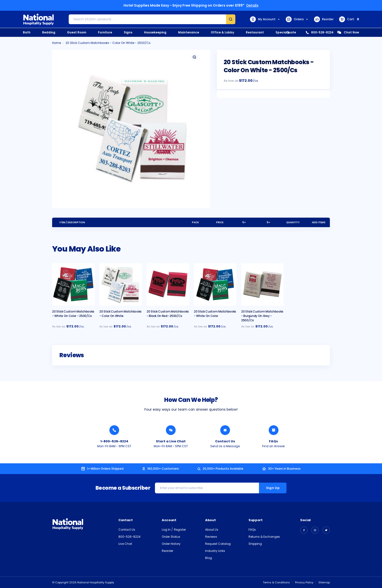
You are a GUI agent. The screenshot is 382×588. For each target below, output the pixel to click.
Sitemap (324, 582)
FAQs (252, 530)
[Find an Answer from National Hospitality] (274, 430)
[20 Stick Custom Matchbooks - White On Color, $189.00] (215, 284)
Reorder (324, 19)
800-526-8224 (320, 32)
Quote (291, 32)
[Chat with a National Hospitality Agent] (171, 430)
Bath (27, 32)
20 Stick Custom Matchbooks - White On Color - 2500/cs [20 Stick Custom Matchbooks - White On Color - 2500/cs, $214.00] (73, 314)
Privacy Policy (304, 582)
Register (180, 530)
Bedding (49, 32)
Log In (167, 530)
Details (252, 5)
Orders (297, 19)
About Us (212, 530)
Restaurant (255, 32)
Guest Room (77, 32)
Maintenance (189, 32)
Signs (128, 32)
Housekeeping (155, 32)
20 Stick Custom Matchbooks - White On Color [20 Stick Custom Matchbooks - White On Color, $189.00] (215, 314)
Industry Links (215, 551)
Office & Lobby (222, 32)
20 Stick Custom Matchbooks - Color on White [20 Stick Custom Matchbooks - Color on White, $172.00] (120, 314)
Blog (209, 558)
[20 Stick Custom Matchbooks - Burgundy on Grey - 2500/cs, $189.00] (262, 284)
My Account (265, 19)
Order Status (171, 537)
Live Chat (125, 544)
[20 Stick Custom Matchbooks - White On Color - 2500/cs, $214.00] (73, 284)
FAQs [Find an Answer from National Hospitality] (273, 441)
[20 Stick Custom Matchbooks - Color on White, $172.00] (121, 284)
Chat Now (348, 32)
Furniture (105, 32)
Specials (282, 32)
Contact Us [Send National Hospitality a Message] (225, 441)
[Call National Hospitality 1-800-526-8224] (114, 430)
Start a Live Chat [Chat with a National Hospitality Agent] (171, 441)
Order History (171, 544)
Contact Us (127, 530)
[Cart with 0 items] (349, 19)
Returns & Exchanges (264, 537)
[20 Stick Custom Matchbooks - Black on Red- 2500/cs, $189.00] (168, 284)
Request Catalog (218, 544)
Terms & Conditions (276, 582)
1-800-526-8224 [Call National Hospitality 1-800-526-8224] (114, 441)
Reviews (211, 537)
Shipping (255, 544)
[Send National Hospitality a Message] (225, 430)
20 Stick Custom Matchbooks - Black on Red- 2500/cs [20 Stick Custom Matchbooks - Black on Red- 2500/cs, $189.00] (168, 314)
